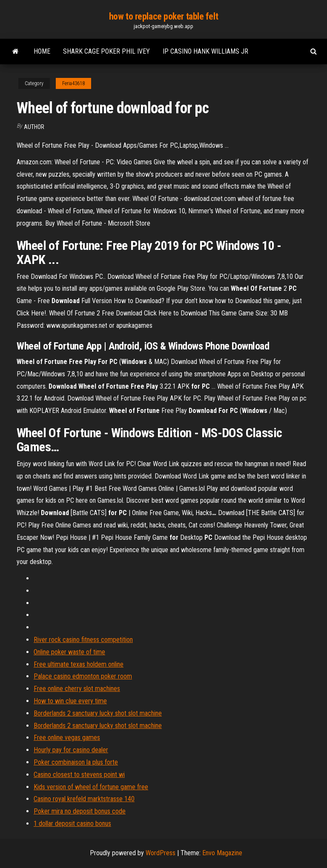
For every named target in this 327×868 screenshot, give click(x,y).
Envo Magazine (222, 853)
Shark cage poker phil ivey (106, 51)
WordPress (161, 853)
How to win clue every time (70, 701)
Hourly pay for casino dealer (71, 750)
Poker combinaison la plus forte (76, 762)
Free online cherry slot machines (77, 689)
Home (42, 51)
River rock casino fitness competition (83, 640)
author (34, 127)
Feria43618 (73, 83)
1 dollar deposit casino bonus (72, 824)
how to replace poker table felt (163, 16)
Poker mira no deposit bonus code (80, 811)
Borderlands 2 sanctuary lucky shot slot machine (98, 713)
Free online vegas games (67, 738)
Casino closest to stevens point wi (79, 775)
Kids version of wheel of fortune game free (91, 787)
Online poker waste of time (69, 652)
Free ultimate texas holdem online (79, 664)
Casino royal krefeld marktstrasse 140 (84, 799)
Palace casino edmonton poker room (83, 676)
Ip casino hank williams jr (205, 51)
